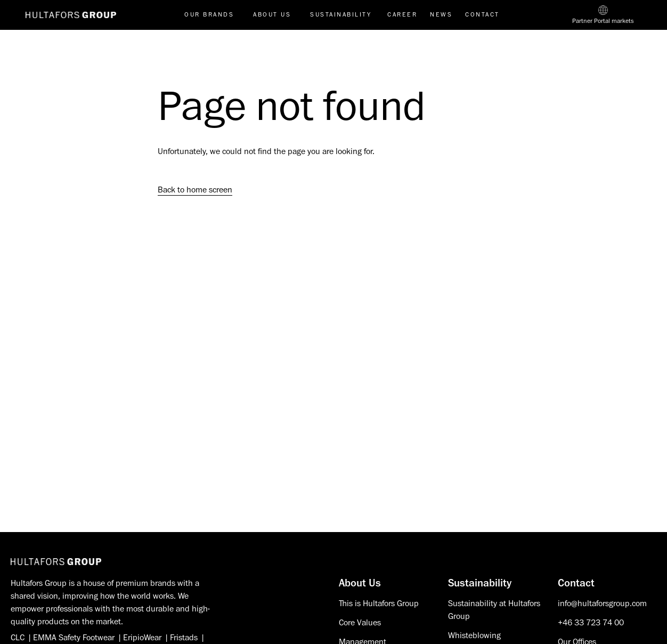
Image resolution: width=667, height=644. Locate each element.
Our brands (209, 15)
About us (272, 15)
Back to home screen (195, 190)
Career (402, 15)
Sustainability (341, 15)
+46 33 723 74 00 (591, 623)
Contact (482, 15)
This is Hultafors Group (379, 603)
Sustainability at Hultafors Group (494, 610)
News (441, 15)
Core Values (360, 623)
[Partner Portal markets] (603, 15)
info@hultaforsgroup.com (602, 603)
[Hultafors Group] (56, 562)
